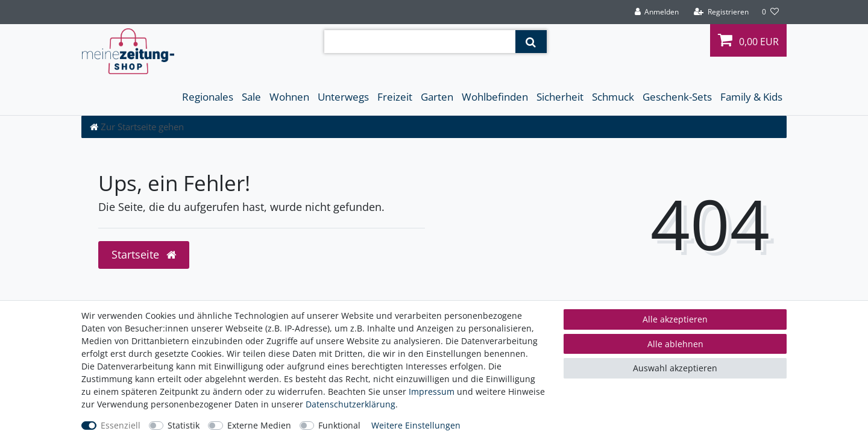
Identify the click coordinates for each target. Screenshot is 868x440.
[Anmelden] (656, 12)
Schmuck (613, 97)
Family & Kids (751, 97)
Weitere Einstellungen (416, 425)
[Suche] (531, 42)
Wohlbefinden (495, 97)
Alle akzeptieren (675, 319)
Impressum (432, 391)
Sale (251, 97)
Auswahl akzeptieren (675, 368)
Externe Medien (259, 425)
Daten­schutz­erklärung (351, 404)
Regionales (208, 97)
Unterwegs (343, 97)
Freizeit (395, 97)
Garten (437, 97)
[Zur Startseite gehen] (137, 127)
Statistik (184, 425)
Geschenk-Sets (677, 97)
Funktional (339, 425)
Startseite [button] (144, 254)
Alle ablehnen (675, 344)
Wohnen (289, 97)
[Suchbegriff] (420, 42)
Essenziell (121, 425)
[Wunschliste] (770, 12)
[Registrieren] (721, 12)
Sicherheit (560, 97)
